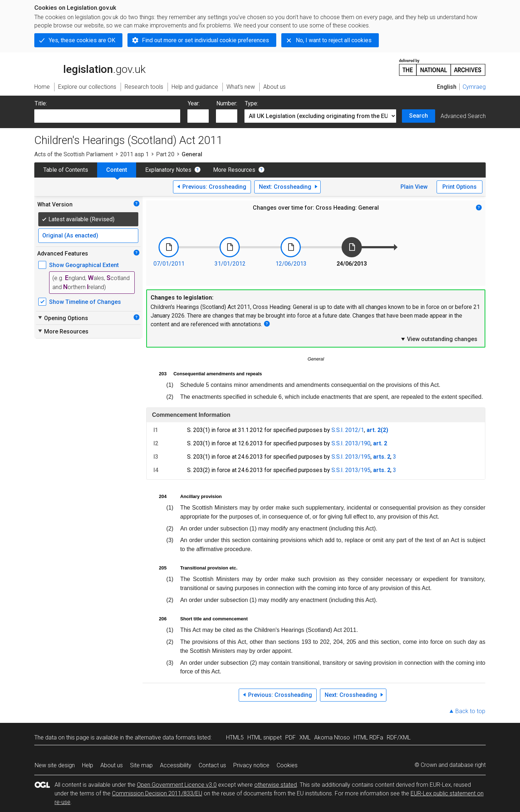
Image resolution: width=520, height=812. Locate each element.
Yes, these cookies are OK (82, 40)
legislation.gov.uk (90, 67)
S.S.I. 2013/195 (351, 457)
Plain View (414, 187)
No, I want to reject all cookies (334, 40)
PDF (291, 737)
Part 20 (165, 154)
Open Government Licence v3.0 (177, 785)
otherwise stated (276, 785)
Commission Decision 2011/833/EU (157, 793)
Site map (141, 765)
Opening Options (63, 318)
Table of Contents (66, 170)
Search (419, 116)
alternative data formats (165, 737)
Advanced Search (463, 116)
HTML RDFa (368, 737)
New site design (55, 765)
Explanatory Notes (168, 170)
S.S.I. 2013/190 (351, 443)
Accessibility (176, 765)
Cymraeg (474, 87)
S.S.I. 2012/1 (348, 430)
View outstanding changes (439, 339)
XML (305, 737)
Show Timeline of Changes (85, 302)
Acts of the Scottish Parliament (74, 154)
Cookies (287, 765)
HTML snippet (265, 737)
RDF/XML (399, 737)
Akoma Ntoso (332, 737)
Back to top (470, 711)
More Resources (234, 170)
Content (117, 170)
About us (112, 765)
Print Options (460, 187)
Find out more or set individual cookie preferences (205, 40)
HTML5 (235, 737)
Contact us (212, 765)
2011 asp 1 (135, 154)
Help (88, 765)
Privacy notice (251, 765)
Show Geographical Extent (84, 265)
